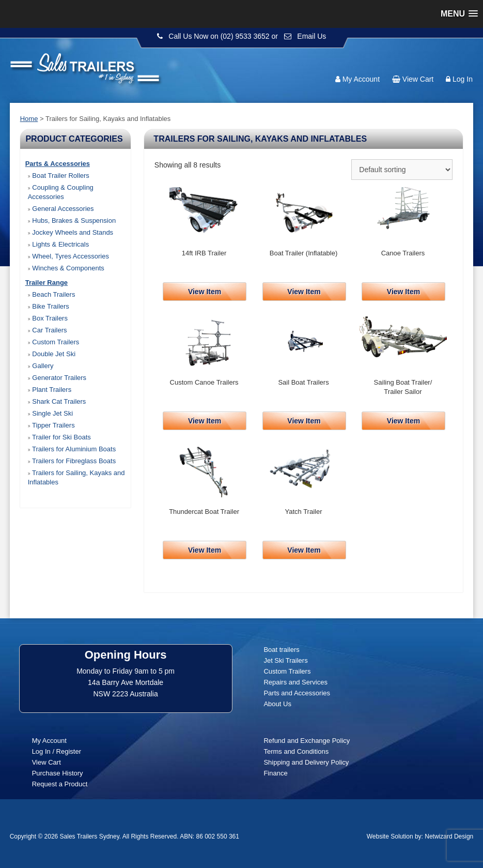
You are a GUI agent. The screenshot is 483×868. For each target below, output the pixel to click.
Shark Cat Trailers (57, 401)
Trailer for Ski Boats (59, 437)
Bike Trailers (49, 306)
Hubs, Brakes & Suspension (72, 220)
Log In (463, 79)
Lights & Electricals (58, 244)
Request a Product (60, 784)
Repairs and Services (295, 682)
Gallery (41, 366)
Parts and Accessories (297, 693)
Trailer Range (46, 283)
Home (29, 119)
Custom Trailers (54, 342)
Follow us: (443, 59)
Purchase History (58, 773)
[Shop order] (402, 170)
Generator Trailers (57, 378)
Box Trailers (48, 318)
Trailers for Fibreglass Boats (72, 461)
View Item (205, 292)
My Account (361, 79)
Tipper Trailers (51, 425)
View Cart (418, 79)
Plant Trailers (50, 390)
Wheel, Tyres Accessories (68, 256)
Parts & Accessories (58, 164)
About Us (277, 704)
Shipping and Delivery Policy (306, 762)
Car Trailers (48, 330)
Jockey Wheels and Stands (71, 232)
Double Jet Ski (52, 354)
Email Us (311, 36)
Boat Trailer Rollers (59, 176)
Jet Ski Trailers (285, 660)
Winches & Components (66, 268)
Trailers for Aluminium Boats (72, 449)
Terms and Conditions (296, 751)
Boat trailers (281, 650)
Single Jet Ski (50, 413)
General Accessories (61, 209)
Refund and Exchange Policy (307, 741)
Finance (275, 773)
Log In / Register (57, 751)
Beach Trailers (52, 294)
